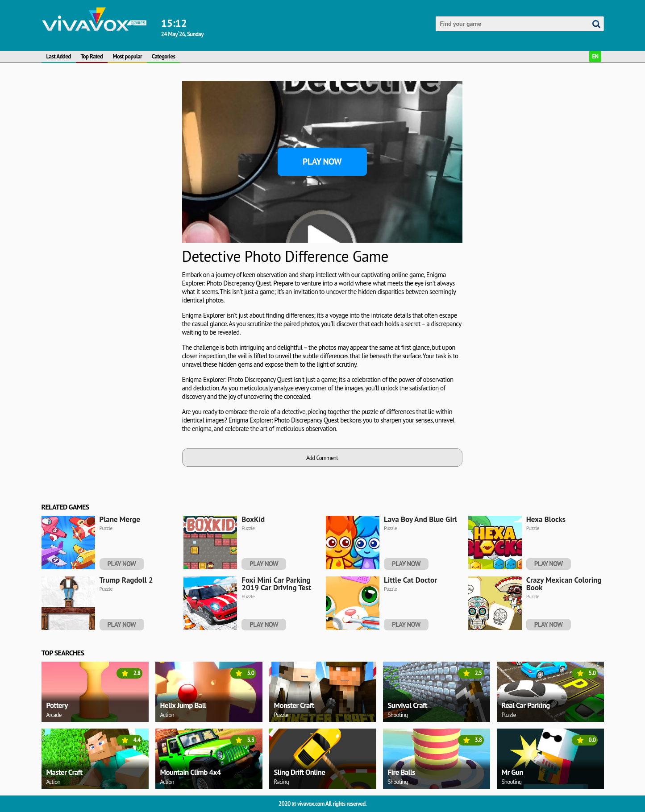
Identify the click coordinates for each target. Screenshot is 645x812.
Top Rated (92, 56)
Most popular (127, 56)
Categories (163, 56)
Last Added (59, 56)
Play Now (322, 162)
